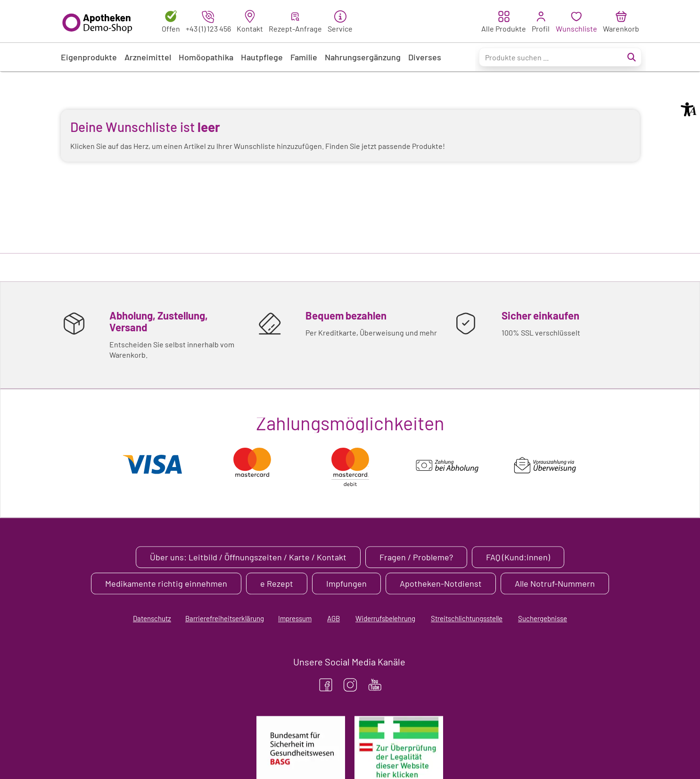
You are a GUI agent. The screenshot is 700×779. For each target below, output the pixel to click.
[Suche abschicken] (632, 57)
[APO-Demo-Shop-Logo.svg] (100, 21)
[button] (689, 109)
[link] (250, 21)
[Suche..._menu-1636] (560, 57)
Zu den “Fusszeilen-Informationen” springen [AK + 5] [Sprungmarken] (0, 72)
